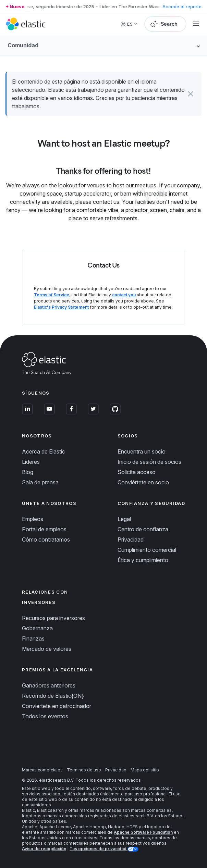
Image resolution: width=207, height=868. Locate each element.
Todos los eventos (45, 716)
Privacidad (131, 540)
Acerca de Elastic (44, 451)
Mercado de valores (47, 649)
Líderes (31, 462)
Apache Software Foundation (143, 832)
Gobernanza (37, 628)
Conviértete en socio (143, 482)
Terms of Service (52, 295)
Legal (124, 519)
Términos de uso (84, 770)
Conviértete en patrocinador (57, 706)
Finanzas (33, 638)
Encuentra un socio (142, 451)
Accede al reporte (182, 7)
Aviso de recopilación (44, 849)
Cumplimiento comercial (147, 550)
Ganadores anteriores (49, 685)
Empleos (33, 519)
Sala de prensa (40, 482)
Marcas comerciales (42, 770)
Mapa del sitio (145, 770)
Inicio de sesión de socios (149, 462)
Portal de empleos (44, 529)
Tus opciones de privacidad (99, 849)
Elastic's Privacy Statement (61, 307)
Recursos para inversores (53, 618)
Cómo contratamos (46, 540)
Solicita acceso (137, 472)
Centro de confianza (143, 529)
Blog (28, 472)
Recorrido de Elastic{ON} (53, 696)
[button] (191, 94)
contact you (124, 295)
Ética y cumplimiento (143, 560)
